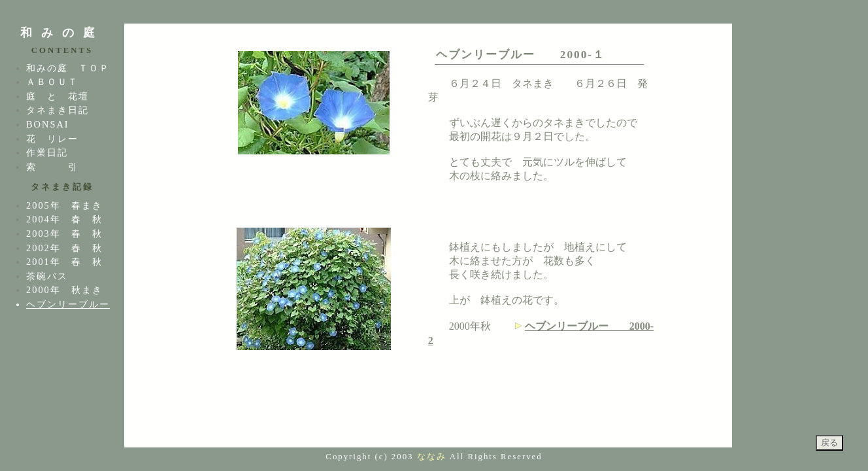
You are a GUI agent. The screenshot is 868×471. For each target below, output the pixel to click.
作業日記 (47, 152)
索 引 (52, 167)
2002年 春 (54, 248)
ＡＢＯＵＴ (52, 82)
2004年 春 (54, 219)
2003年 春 (54, 234)
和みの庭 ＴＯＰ (68, 68)
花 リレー (52, 139)
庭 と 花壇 (58, 96)
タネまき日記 (58, 110)
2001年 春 (54, 262)
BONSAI (48, 124)
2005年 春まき (64, 205)
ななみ (432, 457)
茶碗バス (47, 276)
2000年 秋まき (64, 290)
